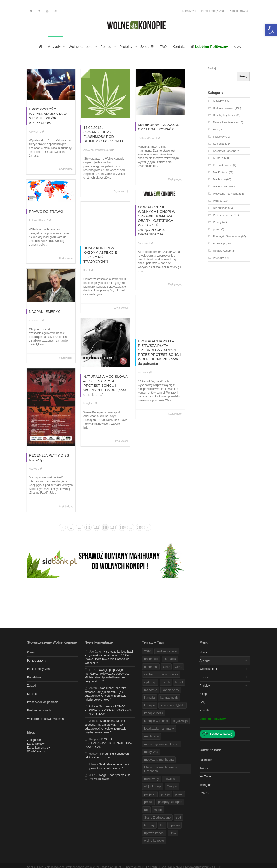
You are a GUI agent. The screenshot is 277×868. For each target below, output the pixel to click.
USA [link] (173, 833)
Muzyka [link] (142, 373)
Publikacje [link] (219, 243)
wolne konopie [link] (154, 841)
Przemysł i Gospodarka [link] (227, 236)
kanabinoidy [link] (171, 690)
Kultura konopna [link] (223, 165)
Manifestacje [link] (102, 150)
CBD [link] (166, 667)
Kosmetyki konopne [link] (225, 151)
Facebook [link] (206, 760)
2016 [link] (148, 651)
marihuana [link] (151, 736)
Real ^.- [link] (205, 793)
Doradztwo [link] (189, 11)
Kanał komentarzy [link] (38, 748)
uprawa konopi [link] (154, 833)
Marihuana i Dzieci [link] (224, 186)
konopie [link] (150, 705)
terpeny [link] (149, 825)
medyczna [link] (151, 752)
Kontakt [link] (179, 46)
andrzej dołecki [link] (167, 651)
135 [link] (122, 528)
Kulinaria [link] (218, 158)
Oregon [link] (172, 786)
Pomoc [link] (106, 46)
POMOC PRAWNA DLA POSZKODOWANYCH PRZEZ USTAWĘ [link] (109, 710)
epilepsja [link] (150, 682)
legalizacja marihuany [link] (159, 728)
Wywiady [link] (219, 258)
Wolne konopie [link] (81, 46)
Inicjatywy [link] (219, 137)
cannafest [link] (151, 667)
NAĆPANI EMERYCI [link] (45, 312)
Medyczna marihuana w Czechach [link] (160, 769)
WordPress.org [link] (37, 751)
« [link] (62, 528)
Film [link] (86, 270)
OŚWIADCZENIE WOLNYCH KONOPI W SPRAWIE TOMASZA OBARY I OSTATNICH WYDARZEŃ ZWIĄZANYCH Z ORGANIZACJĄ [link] (157, 221)
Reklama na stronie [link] (39, 711)
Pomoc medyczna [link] (213, 11)
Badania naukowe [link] (224, 108)
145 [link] (139, 528)
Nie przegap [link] (220, 208)
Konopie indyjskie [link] (173, 705)
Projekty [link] (126, 46)
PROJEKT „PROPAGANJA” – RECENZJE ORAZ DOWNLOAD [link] (109, 743)
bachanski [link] (151, 659)
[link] (271, 30)
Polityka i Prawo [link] (147, 138)
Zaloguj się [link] (34, 740)
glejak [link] (166, 682)
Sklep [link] (147, 46)
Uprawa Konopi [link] (222, 251)
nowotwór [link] (171, 779)
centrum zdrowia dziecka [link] (161, 674)
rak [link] (146, 810)
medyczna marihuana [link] (159, 760)
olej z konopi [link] (153, 786)
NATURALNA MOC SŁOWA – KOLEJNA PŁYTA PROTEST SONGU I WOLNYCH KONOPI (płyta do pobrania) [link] (105, 385)
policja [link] (165, 794)
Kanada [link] (150, 698)
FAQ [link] (163, 46)
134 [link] (114, 528)
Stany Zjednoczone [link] (157, 818)
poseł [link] (179, 794)
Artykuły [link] (55, 46)
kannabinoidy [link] (169, 698)
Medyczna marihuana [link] (226, 194)
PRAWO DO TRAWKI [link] (46, 212)
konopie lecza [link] (154, 713)
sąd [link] (178, 818)
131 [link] (88, 528)
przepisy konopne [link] (170, 802)
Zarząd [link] (31, 686)
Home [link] (203, 652)
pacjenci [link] (150, 794)
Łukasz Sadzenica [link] (101, 706)
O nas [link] (31, 652)
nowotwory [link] (152, 779)
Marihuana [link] (219, 179)
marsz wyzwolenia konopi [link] (162, 744)
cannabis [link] (170, 659)
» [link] (148, 528)
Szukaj (212, 68)
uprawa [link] (175, 825)
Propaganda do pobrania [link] (43, 702)
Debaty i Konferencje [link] (226, 122)
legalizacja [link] (181, 721)
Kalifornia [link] (151, 690)
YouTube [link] (205, 777)
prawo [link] (217, 229)
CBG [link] (178, 667)
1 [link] (91, 270)
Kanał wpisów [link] (36, 744)
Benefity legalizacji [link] (224, 115)
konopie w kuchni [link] (156, 721)
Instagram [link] (206, 785)
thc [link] (162, 825)
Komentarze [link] (220, 144)
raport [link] (158, 810)
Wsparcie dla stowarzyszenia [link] (45, 719)
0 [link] (42, 132)
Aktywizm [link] (34, 132)
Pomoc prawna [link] (238, 11)
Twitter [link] (204, 768)
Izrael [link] (179, 682)
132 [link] (97, 528)
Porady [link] (217, 222)
